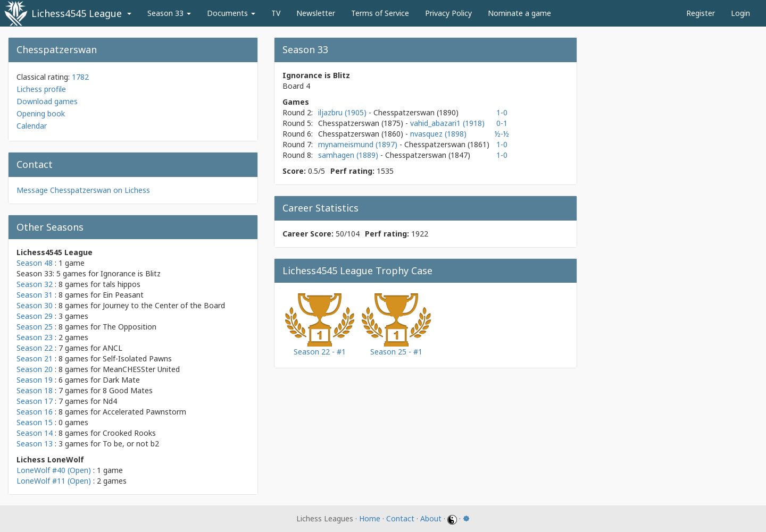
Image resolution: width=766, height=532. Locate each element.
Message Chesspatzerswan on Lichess (83, 190)
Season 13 (35, 444)
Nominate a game (519, 13)
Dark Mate (121, 380)
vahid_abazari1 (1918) (447, 123)
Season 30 (35, 305)
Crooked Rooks (129, 433)
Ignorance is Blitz (131, 273)
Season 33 (169, 13)
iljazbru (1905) (343, 112)
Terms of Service (380, 13)
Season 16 (35, 412)
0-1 (502, 123)
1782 (80, 77)
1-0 (502, 112)
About (431, 518)
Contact (400, 518)
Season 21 (35, 358)
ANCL (113, 348)
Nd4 (110, 401)
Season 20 (35, 369)
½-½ (502, 134)
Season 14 (35, 433)
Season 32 (35, 284)
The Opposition (130, 327)
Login (740, 13)
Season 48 (35, 263)
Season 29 (35, 316)
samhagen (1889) (349, 155)
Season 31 (35, 295)
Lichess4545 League (77, 13)
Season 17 (35, 401)
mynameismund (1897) (359, 144)
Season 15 (35, 422)
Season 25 (35, 327)
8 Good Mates (128, 390)
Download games (47, 101)
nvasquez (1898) (438, 134)
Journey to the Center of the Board (164, 305)
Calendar (32, 126)
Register (701, 13)
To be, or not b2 (131, 444)
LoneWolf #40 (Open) (54, 470)
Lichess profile (41, 89)
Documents (231, 13)
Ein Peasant (123, 295)
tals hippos (122, 284)
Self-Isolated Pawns (137, 358)
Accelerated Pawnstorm (144, 412)
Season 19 (35, 380)
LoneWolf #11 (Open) (54, 481)
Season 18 (35, 390)
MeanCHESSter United (141, 369)
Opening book (41, 113)
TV (276, 13)
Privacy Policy (448, 13)
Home (370, 518)
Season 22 (35, 348)
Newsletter (316, 13)
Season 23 (35, 337)
